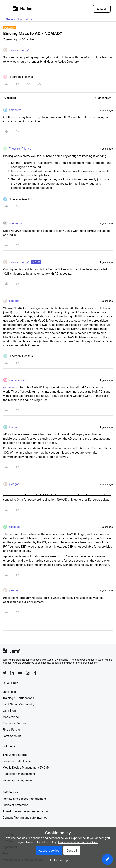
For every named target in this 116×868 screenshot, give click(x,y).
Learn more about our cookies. (78, 842)
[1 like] (18, 77)
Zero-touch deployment (18, 761)
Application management (19, 774)
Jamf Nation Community (18, 704)
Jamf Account (12, 736)
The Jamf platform (15, 755)
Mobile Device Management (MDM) (26, 767)
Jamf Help (9, 692)
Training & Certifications (18, 698)
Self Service (10, 792)
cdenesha (15, 223)
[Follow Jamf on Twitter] (5, 673)
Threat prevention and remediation (25, 811)
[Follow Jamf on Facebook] (35, 673)
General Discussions (19, 19)
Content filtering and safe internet (25, 818)
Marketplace (11, 717)
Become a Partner (14, 723)
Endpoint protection (15, 805)
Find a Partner (12, 730)
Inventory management (18, 780)
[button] (8, 9)
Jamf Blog (9, 711)
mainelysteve (18, 380)
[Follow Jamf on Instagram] (28, 673)
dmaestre (15, 110)
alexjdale (15, 527)
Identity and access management (24, 799)
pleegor (14, 301)
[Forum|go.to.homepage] (23, 9)
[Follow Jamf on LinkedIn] (12, 673)
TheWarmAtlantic (20, 149)
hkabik (13, 427)
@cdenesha (11, 387)
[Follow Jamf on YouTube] (20, 673)
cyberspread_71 (19, 50)
